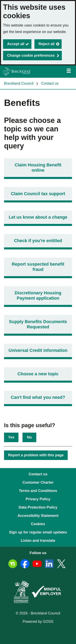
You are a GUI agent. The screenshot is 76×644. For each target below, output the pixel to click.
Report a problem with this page (36, 455)
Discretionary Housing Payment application (38, 295)
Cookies (38, 524)
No (29, 437)
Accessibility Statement (38, 516)
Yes (11, 437)
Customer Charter (38, 482)
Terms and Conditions (38, 491)
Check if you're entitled (38, 241)
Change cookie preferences (31, 55)
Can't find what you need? (38, 397)
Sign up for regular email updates (38, 532)
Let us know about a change (38, 217)
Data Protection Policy (38, 507)
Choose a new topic (38, 374)
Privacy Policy (38, 499)
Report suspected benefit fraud (38, 267)
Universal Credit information (38, 350)
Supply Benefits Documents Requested (38, 324)
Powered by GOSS (38, 622)
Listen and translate (38, 541)
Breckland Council (19, 83)
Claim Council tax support (38, 194)
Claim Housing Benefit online (38, 168)
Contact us (50, 83)
